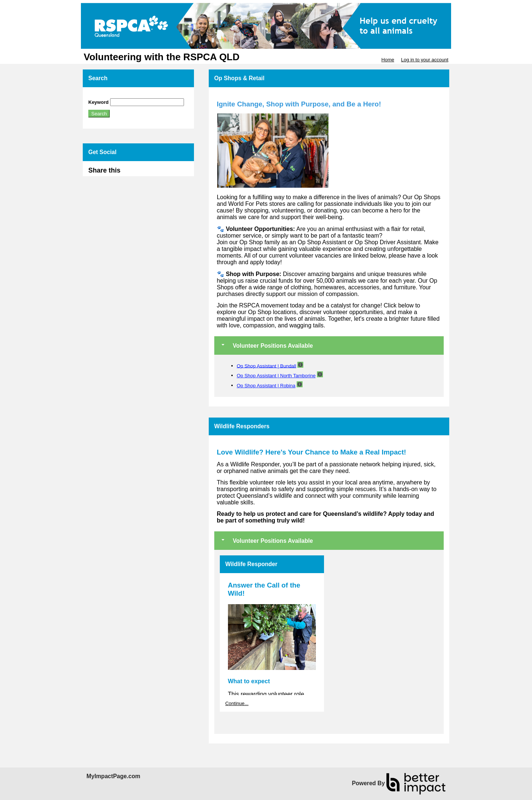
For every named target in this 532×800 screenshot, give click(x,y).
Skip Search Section (110, 96)
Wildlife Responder (251, 564)
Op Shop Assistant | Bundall (267, 366)
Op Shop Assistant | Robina (266, 386)
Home (388, 60)
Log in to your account (425, 60)
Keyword (98, 102)
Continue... (237, 703)
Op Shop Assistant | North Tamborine (276, 376)
